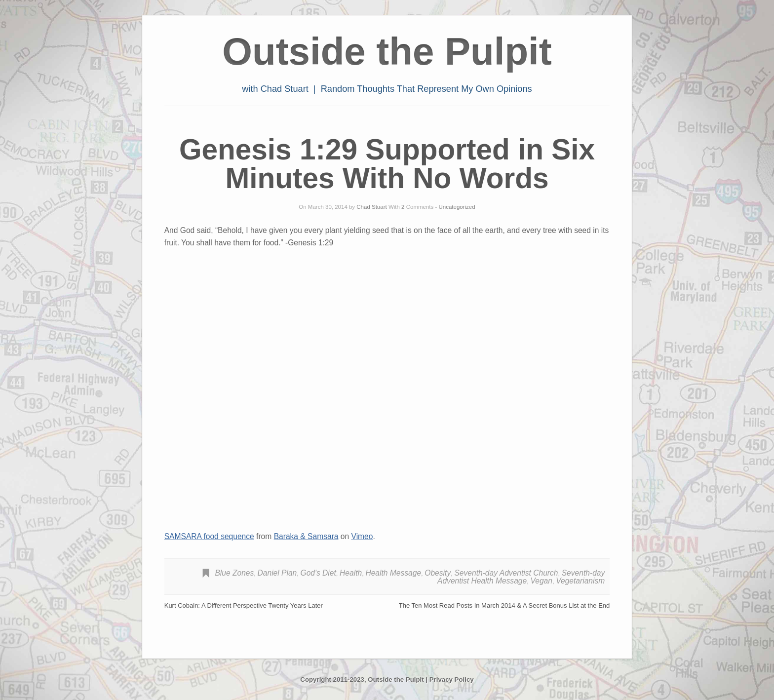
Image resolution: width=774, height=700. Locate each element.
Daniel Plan (277, 573)
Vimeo (362, 536)
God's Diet (318, 573)
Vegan (541, 581)
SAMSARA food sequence (209, 536)
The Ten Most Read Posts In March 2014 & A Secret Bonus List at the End (504, 605)
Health (351, 573)
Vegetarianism (580, 581)
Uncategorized (457, 207)
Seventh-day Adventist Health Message (521, 577)
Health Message (393, 573)
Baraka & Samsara (306, 536)
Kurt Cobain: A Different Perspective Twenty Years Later (244, 605)
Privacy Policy (452, 680)
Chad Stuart (371, 207)
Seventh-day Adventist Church (506, 573)
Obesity (438, 573)
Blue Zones (234, 573)
